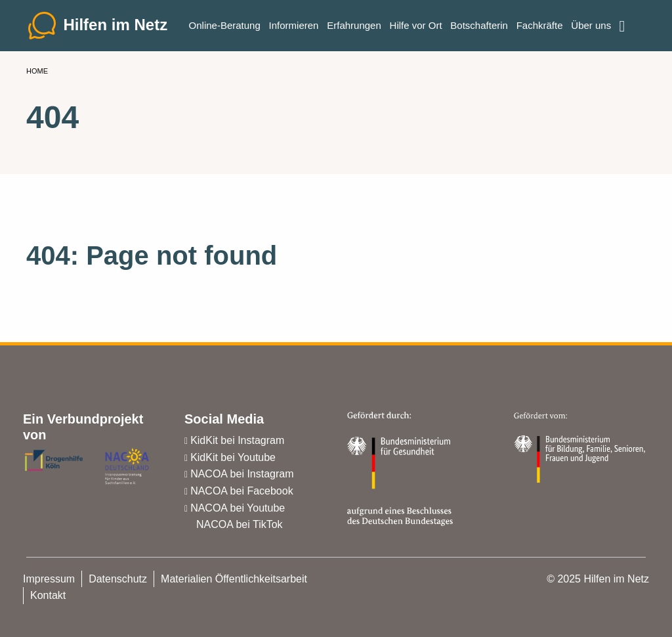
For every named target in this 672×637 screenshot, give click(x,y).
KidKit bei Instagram (237, 440)
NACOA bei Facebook (242, 491)
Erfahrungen (354, 27)
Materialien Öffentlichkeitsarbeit (234, 579)
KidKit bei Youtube (233, 457)
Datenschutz (118, 579)
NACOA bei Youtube (238, 508)
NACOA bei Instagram (242, 474)
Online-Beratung (225, 27)
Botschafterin (479, 27)
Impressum (49, 579)
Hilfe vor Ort (416, 27)
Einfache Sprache (631, 21)
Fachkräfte (540, 27)
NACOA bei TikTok (240, 524)
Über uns (591, 27)
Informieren (294, 27)
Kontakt (48, 595)
